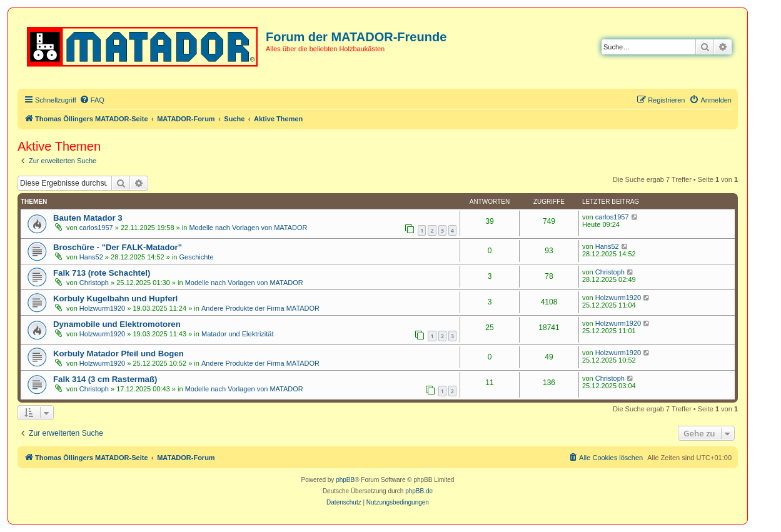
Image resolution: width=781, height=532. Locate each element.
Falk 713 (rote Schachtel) (102, 273)
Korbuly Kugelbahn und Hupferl (115, 299)
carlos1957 (96, 228)
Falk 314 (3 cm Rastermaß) (105, 379)
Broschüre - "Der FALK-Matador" (118, 247)
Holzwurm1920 (102, 308)
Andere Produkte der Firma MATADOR (260, 308)
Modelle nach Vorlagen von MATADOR (248, 228)
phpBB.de (419, 491)
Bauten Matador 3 (88, 218)
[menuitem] (92, 100)
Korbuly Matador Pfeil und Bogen (118, 354)
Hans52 (91, 257)
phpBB (345, 480)
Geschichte (197, 257)
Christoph (94, 283)
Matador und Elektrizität (238, 334)
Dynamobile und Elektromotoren (117, 324)
